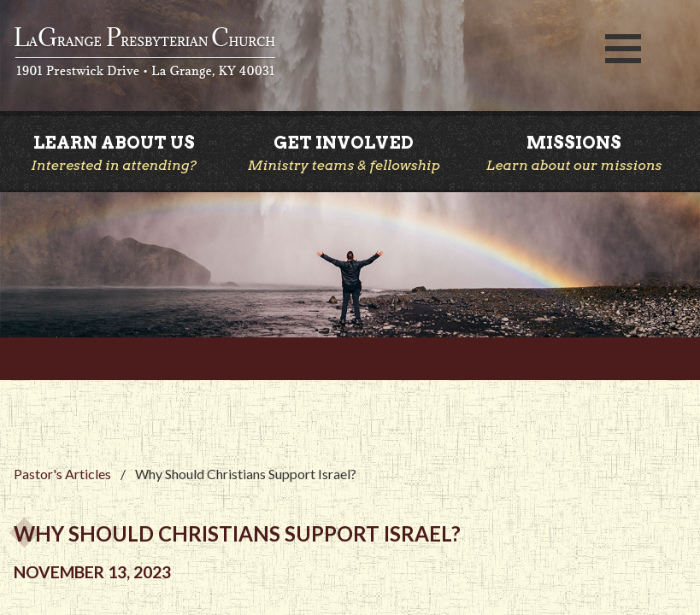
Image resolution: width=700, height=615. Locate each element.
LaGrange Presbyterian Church (291, 54)
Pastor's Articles (62, 474)
